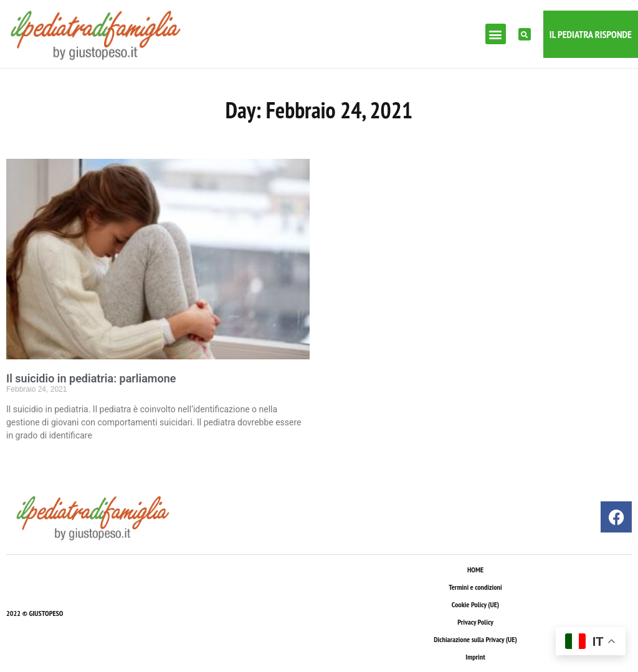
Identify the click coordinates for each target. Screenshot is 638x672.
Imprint (475, 657)
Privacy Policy (475, 622)
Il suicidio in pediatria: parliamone (91, 378)
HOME (475, 570)
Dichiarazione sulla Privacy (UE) (475, 639)
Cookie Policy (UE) (475, 604)
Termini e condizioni (475, 587)
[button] (496, 34)
